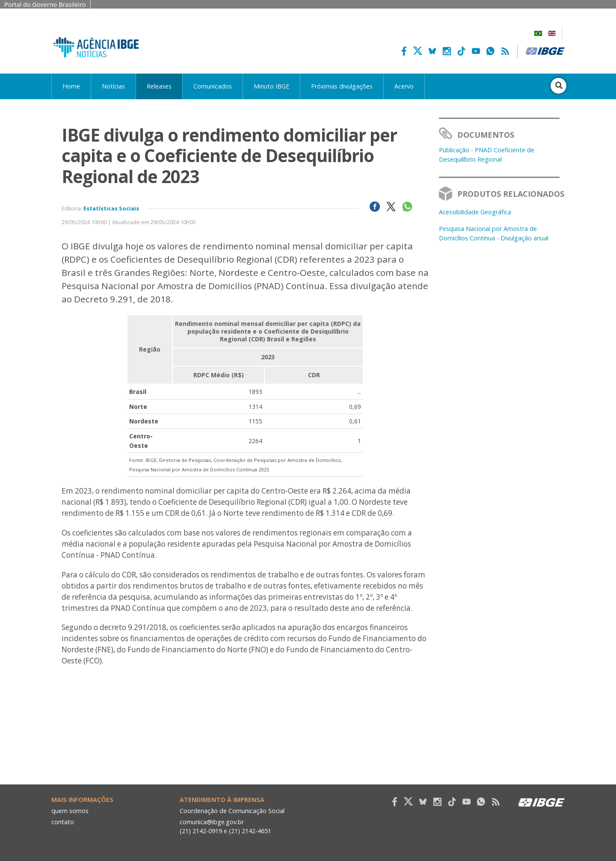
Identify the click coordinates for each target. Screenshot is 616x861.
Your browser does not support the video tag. (245, 767)
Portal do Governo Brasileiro (45, 4)
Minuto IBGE (271, 86)
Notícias (113, 86)
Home (71, 86)
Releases (159, 86)
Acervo (404, 86)
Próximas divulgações (342, 86)
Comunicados (213, 86)
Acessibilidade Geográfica (475, 212)
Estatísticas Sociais (111, 208)
